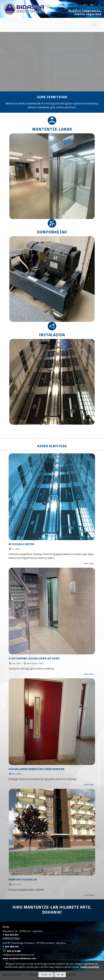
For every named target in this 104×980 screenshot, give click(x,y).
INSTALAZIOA (52, 335)
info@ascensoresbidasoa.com (18, 955)
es (85, 5)
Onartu (46, 975)
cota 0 (41, 663)
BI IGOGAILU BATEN (21, 544)
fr (99, 5)
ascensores (32, 663)
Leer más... (89, 563)
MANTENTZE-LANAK (52, 129)
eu (92, 5)
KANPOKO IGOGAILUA (23, 880)
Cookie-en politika (90, 967)
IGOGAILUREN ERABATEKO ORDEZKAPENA (37, 769)
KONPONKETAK (52, 232)
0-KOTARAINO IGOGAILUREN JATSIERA (34, 658)
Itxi (60, 975)
